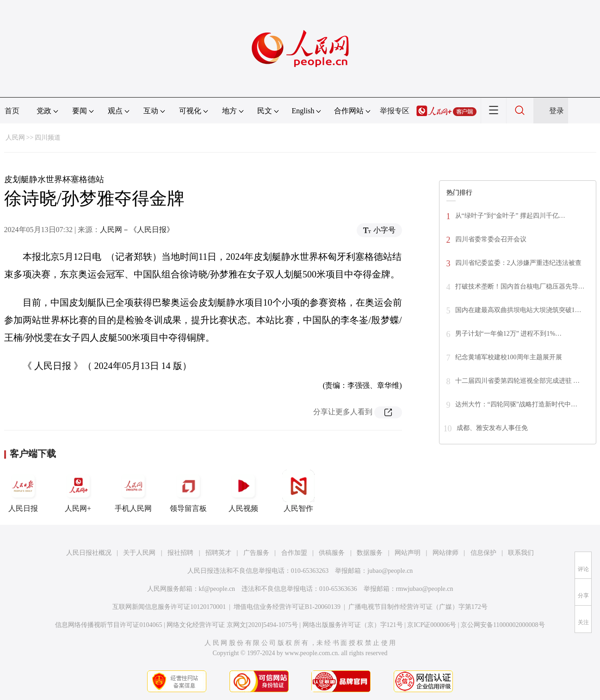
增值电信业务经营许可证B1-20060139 (287, 607)
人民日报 (23, 491)
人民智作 (298, 491)
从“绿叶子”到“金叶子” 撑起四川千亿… (510, 216)
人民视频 (243, 491)
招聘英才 (218, 553)
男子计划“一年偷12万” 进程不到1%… (509, 334)
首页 (12, 111)
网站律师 (445, 553)
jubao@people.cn (390, 571)
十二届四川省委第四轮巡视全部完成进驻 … (518, 381)
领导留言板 (188, 491)
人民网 (15, 138)
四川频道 (48, 138)
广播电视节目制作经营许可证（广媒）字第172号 (418, 607)
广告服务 (256, 553)
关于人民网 (139, 553)
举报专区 (395, 111)
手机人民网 (133, 491)
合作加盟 (294, 553)
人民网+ (78, 491)
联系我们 (521, 553)
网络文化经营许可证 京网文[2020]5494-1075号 (232, 625)
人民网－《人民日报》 (137, 230)
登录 (557, 111)
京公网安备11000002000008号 (503, 625)
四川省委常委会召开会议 (491, 239)
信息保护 (483, 553)
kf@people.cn (217, 589)
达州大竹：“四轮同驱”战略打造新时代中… (516, 404)
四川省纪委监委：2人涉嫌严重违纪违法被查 (518, 263)
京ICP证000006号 (432, 625)
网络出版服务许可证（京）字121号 (353, 625)
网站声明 (408, 553)
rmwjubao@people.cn (425, 589)
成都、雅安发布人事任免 (492, 428)
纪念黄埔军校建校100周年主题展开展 (509, 357)
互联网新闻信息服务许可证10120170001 (169, 607)
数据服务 (370, 553)
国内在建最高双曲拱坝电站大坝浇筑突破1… (518, 310)
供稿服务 (332, 553)
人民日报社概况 (89, 553)
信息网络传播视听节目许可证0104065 (108, 625)
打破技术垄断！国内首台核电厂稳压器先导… (520, 286)
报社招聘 (180, 553)
